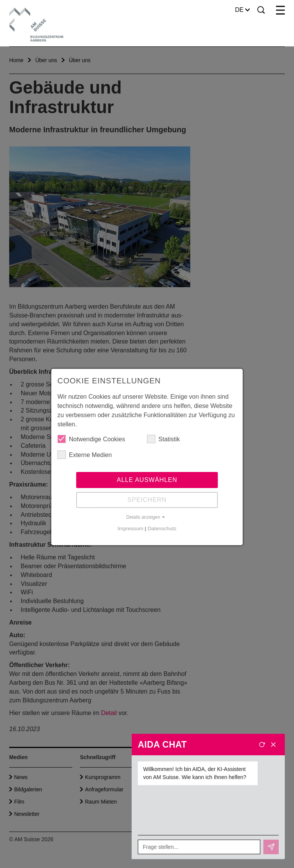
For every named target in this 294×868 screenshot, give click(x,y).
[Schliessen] (273, 745)
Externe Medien (85, 455)
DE (242, 10)
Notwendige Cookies (91, 439)
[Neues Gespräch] (262, 745)
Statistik (163, 439)
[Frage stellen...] (199, 847)
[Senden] (271, 847)
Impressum (130, 529)
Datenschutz (162, 529)
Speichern (147, 500)
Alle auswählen (147, 480)
